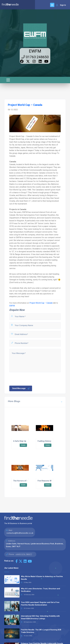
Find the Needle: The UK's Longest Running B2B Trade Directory (41, 631)
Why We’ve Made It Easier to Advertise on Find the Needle (42, 578)
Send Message (21, 388)
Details (23, 445)
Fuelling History (44, 441)
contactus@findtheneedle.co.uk (20, 533)
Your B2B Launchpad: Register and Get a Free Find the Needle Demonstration (40, 604)
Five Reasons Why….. (47, 481)
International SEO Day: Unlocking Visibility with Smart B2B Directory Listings (40, 617)
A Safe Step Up (20, 441)
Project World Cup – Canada (41, 303)
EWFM (35, 51)
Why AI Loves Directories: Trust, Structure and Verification (40, 590)
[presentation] (27, 379)
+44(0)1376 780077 (24, 554)
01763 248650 (35, 57)
